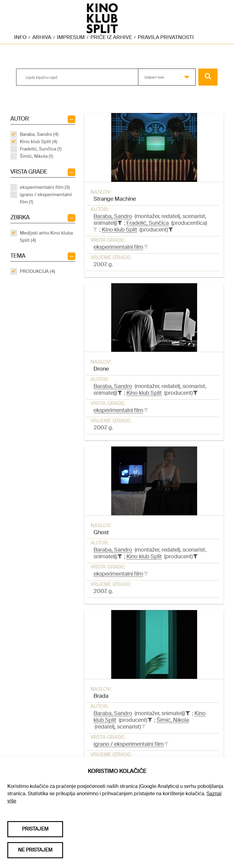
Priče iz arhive (111, 37)
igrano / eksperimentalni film (129, 744)
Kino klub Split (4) (39, 142)
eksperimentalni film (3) (45, 187)
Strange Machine (115, 199)
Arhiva (42, 37)
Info (20, 37)
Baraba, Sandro (113, 216)
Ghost (101, 532)
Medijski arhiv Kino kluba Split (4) (46, 237)
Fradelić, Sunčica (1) (41, 149)
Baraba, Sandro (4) (39, 134)
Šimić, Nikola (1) (36, 156)
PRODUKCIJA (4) (37, 271)
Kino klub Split (119, 230)
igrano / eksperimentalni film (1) (46, 198)
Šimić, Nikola (173, 720)
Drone (101, 369)
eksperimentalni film (118, 247)
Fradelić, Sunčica (148, 223)
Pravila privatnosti (166, 37)
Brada (101, 696)
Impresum (71, 37)
